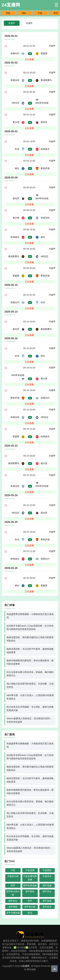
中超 (40, 13)
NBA (24, 13)
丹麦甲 (29, 23)
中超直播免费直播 (30, 878)
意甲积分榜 (30, 907)
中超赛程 (47, 870)
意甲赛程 (13, 907)
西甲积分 (13, 901)
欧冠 (56, 13)
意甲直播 (47, 901)
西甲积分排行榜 (13, 893)
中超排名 (47, 876)
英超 (8, 13)
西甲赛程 (30, 891)
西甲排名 (47, 891)
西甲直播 (47, 886)
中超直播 (30, 870)
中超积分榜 (13, 876)
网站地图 (31, 969)
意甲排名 (47, 907)
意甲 (30, 901)
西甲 (13, 886)
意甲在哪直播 (13, 913)
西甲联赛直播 (30, 886)
